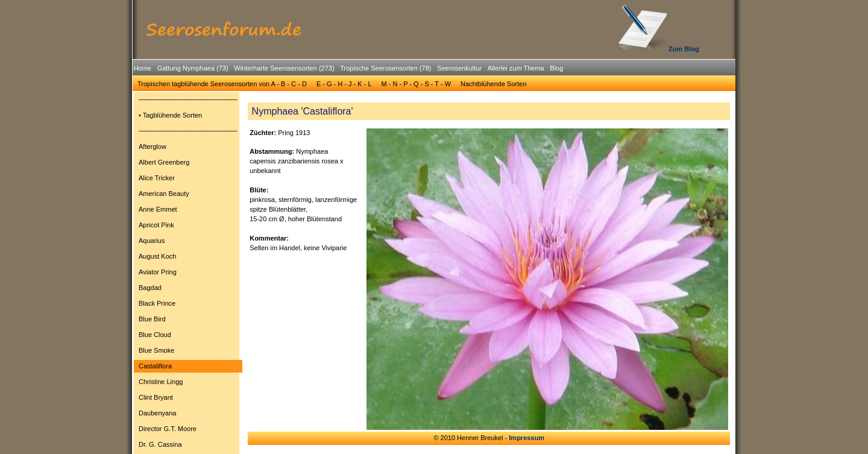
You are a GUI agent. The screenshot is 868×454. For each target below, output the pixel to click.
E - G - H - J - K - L (344, 84)
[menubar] (348, 70)
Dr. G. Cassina (160, 444)
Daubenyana (157, 413)
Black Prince (157, 303)
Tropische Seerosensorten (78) (385, 68)
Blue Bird (152, 319)
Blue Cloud (155, 335)
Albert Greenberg (164, 162)
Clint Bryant (156, 397)
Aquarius (152, 241)
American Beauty (164, 194)
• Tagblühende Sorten (170, 115)
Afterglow (153, 147)
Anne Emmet (158, 209)
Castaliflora (155, 366)
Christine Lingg (161, 382)
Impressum (527, 438)
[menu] (188, 274)
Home (143, 68)
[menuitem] (143, 68)
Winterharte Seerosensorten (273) (284, 68)
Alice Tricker (157, 178)
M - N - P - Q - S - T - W (417, 84)
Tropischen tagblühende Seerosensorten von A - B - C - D (222, 84)
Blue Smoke (156, 350)
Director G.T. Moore (168, 429)
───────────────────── (188, 99)
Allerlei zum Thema (516, 68)
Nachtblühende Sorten (493, 84)
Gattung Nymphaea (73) (193, 68)
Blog (556, 68)
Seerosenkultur (459, 68)
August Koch (157, 256)
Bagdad (150, 288)
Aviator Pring (158, 272)
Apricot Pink (156, 225)
